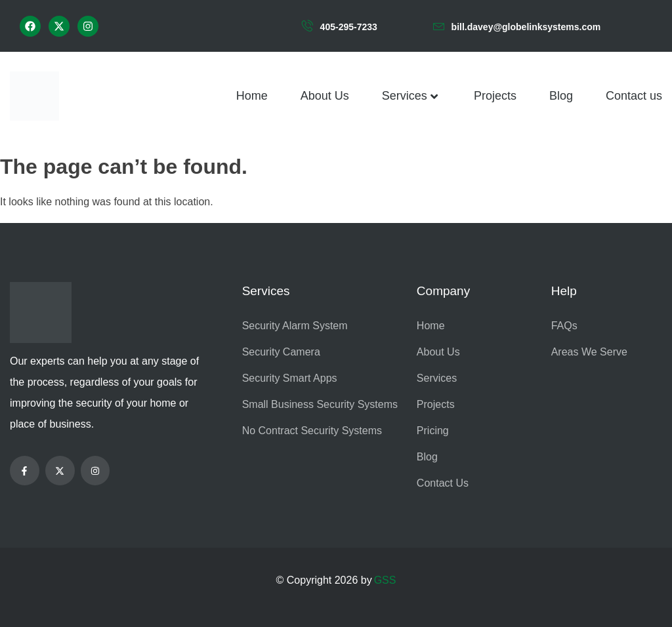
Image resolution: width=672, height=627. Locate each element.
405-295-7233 (349, 27)
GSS (385, 580)
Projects (495, 96)
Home (252, 96)
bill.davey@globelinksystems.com (526, 27)
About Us (325, 96)
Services (411, 96)
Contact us (634, 96)
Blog (561, 96)
